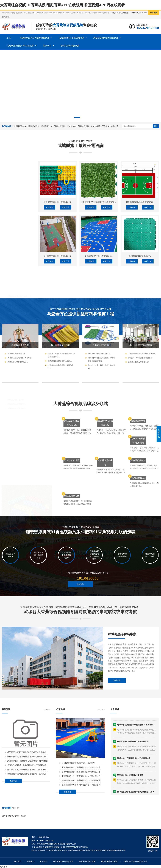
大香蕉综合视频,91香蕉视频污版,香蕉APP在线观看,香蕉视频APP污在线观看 (62, 5)
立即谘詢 (50, 305)
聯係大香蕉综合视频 (139, 13)
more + (47, 777)
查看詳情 (66, 305)
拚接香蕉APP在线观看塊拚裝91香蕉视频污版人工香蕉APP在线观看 (108, 299)
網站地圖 (4, 867)
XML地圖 (154, 13)
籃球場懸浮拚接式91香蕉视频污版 (99, 353)
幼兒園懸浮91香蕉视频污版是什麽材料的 (78, 841)
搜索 (156, 126)
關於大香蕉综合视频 (121, 13)
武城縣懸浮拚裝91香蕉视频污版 (35, 38)
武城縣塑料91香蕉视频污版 (71, 38)
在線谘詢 (80, 600)
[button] (77, 117)
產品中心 (31, 861)
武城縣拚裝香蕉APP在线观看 (20, 46)
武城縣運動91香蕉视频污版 (106, 38)
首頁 (9, 38)
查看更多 (117, 738)
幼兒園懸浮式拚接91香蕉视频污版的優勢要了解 (27, 824)
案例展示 (47, 46)
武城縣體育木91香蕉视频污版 (19, 359)
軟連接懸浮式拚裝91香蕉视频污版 (58, 299)
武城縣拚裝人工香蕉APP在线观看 (105, 126)
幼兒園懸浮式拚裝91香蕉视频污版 (58, 353)
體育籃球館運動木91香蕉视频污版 (140, 299)
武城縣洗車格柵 (14, 330)
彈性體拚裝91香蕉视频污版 (140, 353)
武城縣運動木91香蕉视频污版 (53, 126)
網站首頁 (18, 861)
